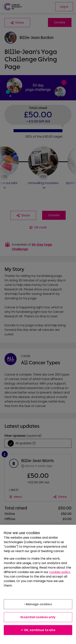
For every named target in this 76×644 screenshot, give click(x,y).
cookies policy (60, 572)
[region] (38, 584)
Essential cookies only (38, 617)
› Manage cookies (38, 604)
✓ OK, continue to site (38, 630)
